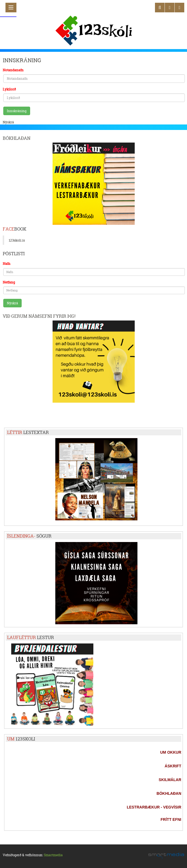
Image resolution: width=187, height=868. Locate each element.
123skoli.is (17, 240)
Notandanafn (13, 70)
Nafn (7, 264)
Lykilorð (9, 89)
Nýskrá (8, 122)
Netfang (9, 282)
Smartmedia (53, 855)
